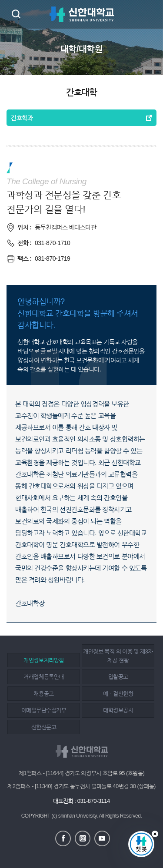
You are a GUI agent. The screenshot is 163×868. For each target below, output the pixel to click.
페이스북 (63, 838)
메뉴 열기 (150, 14)
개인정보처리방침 (43, 660)
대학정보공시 (118, 710)
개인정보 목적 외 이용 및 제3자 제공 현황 (118, 656)
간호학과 (22, 118)
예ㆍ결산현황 (118, 694)
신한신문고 (44, 727)
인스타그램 (83, 838)
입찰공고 (118, 677)
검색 (16, 14)
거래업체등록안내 (43, 677)
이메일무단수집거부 (44, 710)
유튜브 (102, 838)
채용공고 (43, 694)
